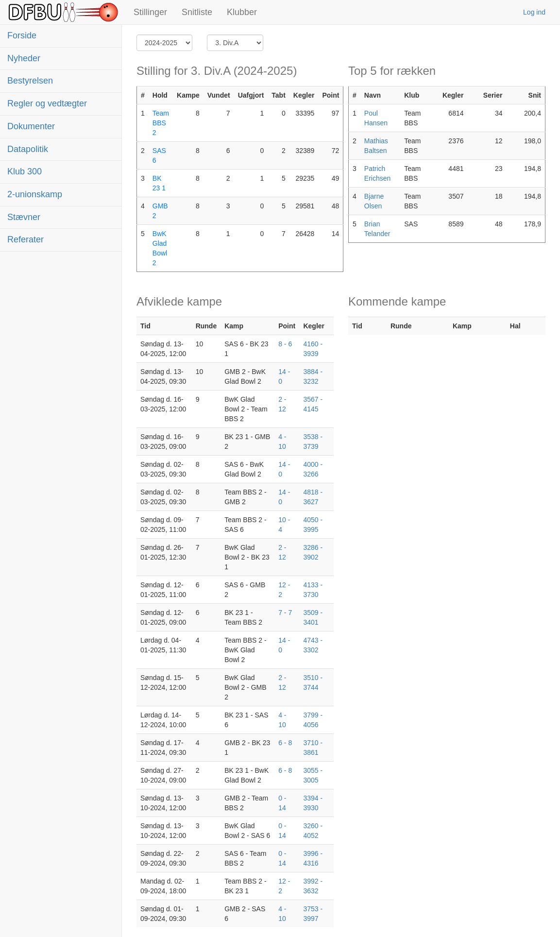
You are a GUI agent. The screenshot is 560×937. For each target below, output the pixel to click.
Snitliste (197, 12)
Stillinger (150, 12)
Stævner (24, 217)
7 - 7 (285, 613)
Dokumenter (31, 126)
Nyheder (24, 58)
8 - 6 (285, 344)
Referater (25, 239)
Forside (22, 35)
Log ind (534, 12)
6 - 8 (285, 743)
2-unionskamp (35, 194)
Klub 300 (25, 171)
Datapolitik (28, 149)
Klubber (242, 12)
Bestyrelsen (30, 81)
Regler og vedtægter (47, 103)
